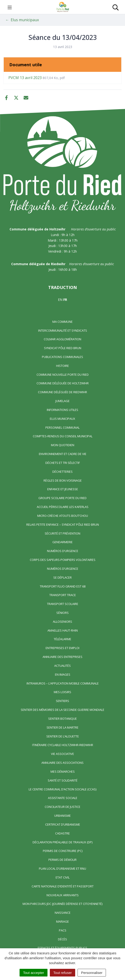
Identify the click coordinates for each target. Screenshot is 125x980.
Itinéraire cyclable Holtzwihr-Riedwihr (63, 745)
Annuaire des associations (62, 763)
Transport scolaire (63, 604)
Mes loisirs (62, 692)
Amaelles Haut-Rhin (63, 630)
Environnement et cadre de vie (63, 454)
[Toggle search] (116, 7)
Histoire (62, 366)
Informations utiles (62, 410)
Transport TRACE (63, 595)
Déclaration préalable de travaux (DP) (62, 842)
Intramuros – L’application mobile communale (63, 683)
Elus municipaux (62, 419)
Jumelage (62, 401)
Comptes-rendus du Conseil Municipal (63, 436)
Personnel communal (62, 427)
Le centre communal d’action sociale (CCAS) (62, 789)
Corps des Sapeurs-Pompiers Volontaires (63, 560)
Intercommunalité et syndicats (63, 330)
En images (63, 674)
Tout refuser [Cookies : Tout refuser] (62, 973)
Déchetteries (62, 472)
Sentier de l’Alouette (63, 736)
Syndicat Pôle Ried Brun (63, 348)
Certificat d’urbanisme (63, 824)
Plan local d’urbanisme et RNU (62, 869)
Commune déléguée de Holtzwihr (63, 383)
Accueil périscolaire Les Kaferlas (63, 507)
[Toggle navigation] (10, 7)
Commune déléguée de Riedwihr (62, 392)
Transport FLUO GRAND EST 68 (63, 586)
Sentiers (62, 701)
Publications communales (62, 357)
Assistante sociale (63, 798)
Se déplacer (62, 577)
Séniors (62, 613)
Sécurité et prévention (62, 533)
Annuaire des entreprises (62, 657)
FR (65, 300)
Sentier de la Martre (62, 727)
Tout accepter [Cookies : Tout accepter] (34, 973)
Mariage (62, 921)
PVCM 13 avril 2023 (37, 78)
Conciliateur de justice (62, 807)
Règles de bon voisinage (63, 480)
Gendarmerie (62, 542)
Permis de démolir (62, 860)
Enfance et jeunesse (63, 489)
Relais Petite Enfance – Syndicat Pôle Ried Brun (63, 525)
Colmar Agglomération (62, 339)
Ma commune (62, 322)
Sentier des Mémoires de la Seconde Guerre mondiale (62, 710)
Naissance (63, 913)
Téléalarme (62, 639)
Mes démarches (63, 771)
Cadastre (62, 833)
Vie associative (62, 754)
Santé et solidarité (63, 780)
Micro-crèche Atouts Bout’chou (63, 516)
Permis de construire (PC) (63, 851)
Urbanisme (62, 816)
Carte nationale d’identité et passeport (63, 886)
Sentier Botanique (62, 719)
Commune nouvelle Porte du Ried (63, 375)
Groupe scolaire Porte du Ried (62, 498)
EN (60, 300)
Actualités (62, 666)
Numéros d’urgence (63, 551)
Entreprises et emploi (62, 648)
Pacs (63, 930)
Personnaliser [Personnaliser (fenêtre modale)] (92, 973)
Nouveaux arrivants (63, 895)
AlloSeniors (62, 622)
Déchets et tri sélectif (63, 463)
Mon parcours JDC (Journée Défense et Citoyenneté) (62, 904)
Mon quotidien (63, 445)
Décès (62, 939)
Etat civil (63, 877)
